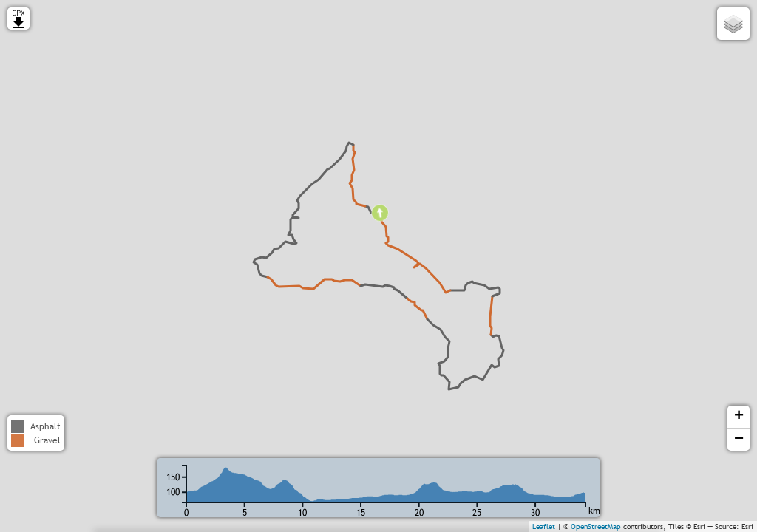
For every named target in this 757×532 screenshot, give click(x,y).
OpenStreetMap (596, 526)
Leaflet (544, 526)
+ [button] (739, 417)
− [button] (739, 440)
